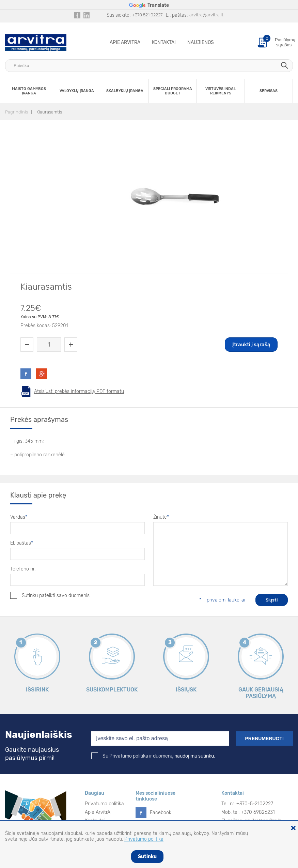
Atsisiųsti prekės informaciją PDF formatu (79, 391)
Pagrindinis (17, 112)
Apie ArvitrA (125, 42)
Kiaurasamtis (49, 112)
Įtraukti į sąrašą (251, 345)
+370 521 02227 (147, 15)
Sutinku (147, 857)
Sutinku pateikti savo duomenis (50, 595)
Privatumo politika (104, 804)
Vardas (19, 517)
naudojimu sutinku (194, 756)
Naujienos (201, 42)
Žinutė (161, 517)
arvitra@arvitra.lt (206, 15)
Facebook (161, 813)
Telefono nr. (23, 569)
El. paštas (22, 543)
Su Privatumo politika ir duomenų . (153, 756)
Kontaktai (164, 42)
